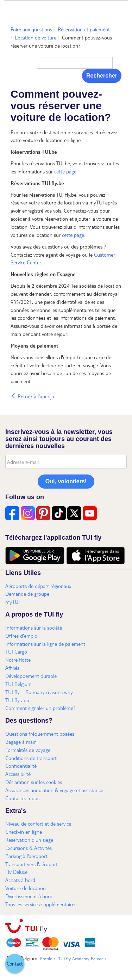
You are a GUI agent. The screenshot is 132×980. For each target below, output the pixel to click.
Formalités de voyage (28, 750)
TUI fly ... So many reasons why (39, 692)
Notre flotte (18, 660)
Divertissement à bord (29, 896)
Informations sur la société (34, 627)
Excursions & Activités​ (29, 848)
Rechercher (102, 76)
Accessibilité (18, 774)
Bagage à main (21, 742)
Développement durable (31, 676)
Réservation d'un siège (29, 840)
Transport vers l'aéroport (32, 864)
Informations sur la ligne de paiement (45, 644)
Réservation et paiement (84, 29)
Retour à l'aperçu (32, 396)
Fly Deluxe (16, 872)
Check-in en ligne (24, 832)
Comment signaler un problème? (40, 708)
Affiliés (12, 668)
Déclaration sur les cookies (34, 782)
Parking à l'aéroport (26, 856)
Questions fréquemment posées (40, 734)
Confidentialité (21, 766)
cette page (65, 171)
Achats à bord (20, 880)
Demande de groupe (27, 594)
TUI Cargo (16, 651)
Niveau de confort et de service (38, 823)
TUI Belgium (18, 684)
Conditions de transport (31, 758)
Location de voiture (36, 37)
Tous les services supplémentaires (41, 904)
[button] (15, 963)
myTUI (12, 602)
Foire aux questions (31, 29)
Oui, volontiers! (66, 481)
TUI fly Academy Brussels (82, 958)
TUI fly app (17, 700)
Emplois (48, 958)
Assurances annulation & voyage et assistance (54, 790)
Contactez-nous (22, 798)
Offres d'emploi (22, 636)
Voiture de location (26, 888)
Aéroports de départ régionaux (38, 586)
